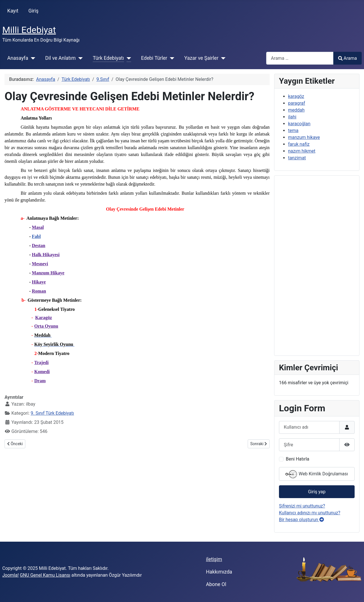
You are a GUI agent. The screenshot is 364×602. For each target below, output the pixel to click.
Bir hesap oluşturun (301, 520)
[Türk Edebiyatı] (128, 58)
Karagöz (44, 318)
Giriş (34, 11)
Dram (40, 381)
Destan (39, 245)
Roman (39, 291)
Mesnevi (40, 264)
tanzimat (297, 158)
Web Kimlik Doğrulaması (317, 474)
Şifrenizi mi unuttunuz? (302, 506)
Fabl (36, 236)
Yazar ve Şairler (201, 58)
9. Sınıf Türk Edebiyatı (52, 413)
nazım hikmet (302, 151)
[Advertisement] (317, 266)
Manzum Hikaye (48, 273)
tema (293, 131)
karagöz (296, 96)
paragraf (297, 103)
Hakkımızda (219, 572)
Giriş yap (317, 492)
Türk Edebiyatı (108, 58)
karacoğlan (299, 124)
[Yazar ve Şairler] (222, 58)
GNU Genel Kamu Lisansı (45, 575)
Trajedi (42, 362)
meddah (296, 110)
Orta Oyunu (46, 326)
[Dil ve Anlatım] (79, 58)
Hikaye (39, 282)
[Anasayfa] (32, 58)
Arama (348, 58)
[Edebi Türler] (171, 58)
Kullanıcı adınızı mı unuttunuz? (310, 513)
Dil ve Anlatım (60, 58)
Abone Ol (216, 584)
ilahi (292, 117)
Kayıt (13, 11)
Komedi (42, 372)
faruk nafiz (299, 144)
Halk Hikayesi (46, 255)
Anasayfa (18, 58)
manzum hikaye (304, 137)
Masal (38, 227)
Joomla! (11, 575)
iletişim (214, 559)
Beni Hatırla (297, 459)
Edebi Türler (154, 58)
